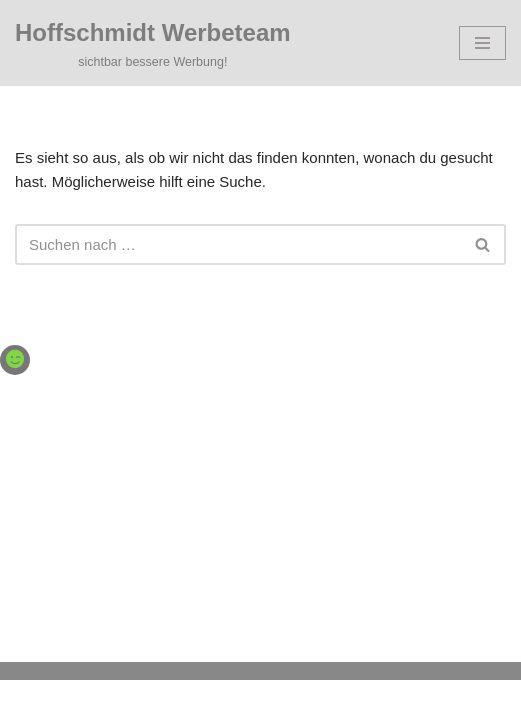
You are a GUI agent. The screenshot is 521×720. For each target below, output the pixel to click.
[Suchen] (238, 244)
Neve (164, 699)
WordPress (337, 699)
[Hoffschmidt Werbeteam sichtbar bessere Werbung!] (153, 43)
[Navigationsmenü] (482, 43)
